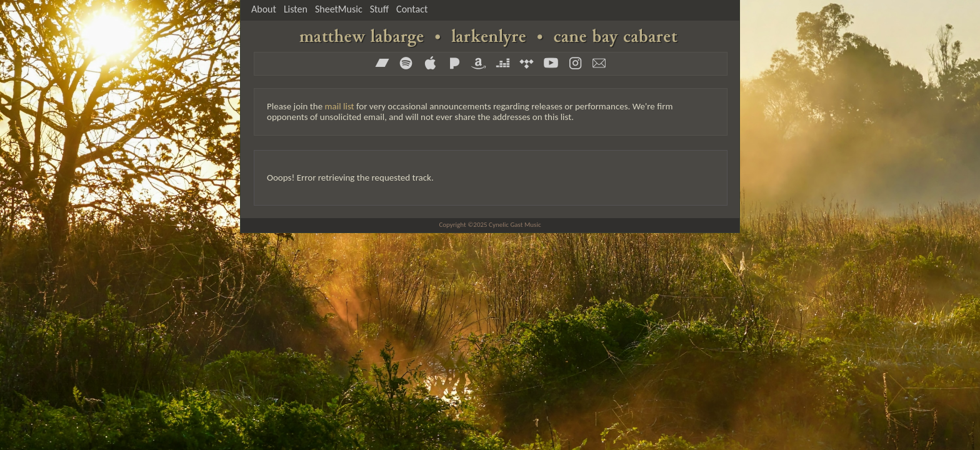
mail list (340, 106)
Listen (296, 9)
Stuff (379, 9)
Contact (412, 9)
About (264, 9)
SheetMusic (339, 9)
